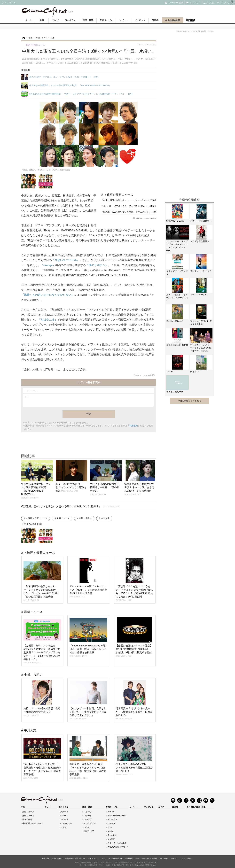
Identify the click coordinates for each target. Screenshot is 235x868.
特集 (204, 807)
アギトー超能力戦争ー (201, 221)
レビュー (124, 20)
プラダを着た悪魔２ (200, 241)
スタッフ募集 (186, 858)
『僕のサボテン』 (97, 265)
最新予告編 (27, 820)
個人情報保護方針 (116, 858)
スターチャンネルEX (117, 843)
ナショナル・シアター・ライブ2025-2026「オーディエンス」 (200, 348)
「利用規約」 (133, 426)
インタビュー (66, 823)
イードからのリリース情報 (146, 858)
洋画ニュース (28, 816)
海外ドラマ (71, 20)
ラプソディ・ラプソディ (177, 272)
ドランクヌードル (199, 295)
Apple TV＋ (113, 820)
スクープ (64, 812)
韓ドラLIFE (89, 831)
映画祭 (155, 20)
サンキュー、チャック (201, 271)
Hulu (110, 827)
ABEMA (111, 812)
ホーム (28, 20)
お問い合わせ (57, 858)
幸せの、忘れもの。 (176, 321)
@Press (174, 858)
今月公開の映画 (173, 20)
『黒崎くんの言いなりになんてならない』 (48, 295)
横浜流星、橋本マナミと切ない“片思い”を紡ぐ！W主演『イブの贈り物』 (70, 506)
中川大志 (105, 518)
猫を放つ (194, 371)
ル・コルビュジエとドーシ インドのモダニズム (177, 298)
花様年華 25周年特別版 (177, 345)
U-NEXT (111, 839)
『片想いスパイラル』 (66, 260)
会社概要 (129, 858)
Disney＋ (112, 823)
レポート (64, 816)
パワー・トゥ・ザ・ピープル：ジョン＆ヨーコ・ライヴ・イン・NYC (177, 246)
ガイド (161, 807)
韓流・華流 (88, 20)
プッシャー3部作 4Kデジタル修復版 (201, 323)
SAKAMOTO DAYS (175, 221)
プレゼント (140, 20)
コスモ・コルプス (175, 392)
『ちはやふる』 (48, 320)
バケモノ (171, 371)
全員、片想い (85, 518)
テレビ (55, 20)
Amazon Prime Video (117, 816)
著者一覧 (45, 858)
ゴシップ (64, 820)
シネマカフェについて (97, 858)
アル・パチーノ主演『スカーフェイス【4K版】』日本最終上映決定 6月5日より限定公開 (143, 206)
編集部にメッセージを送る (146, 218)
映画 (42, 20)
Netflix (110, 831)
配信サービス (106, 20)
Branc (191, 20)
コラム (63, 827)
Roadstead (112, 835)
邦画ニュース (28, 812)
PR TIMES (164, 858)
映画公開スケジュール (32, 823)
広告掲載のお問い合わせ (75, 858)
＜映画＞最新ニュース (118, 195)
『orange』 (48, 265)
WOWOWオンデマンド (118, 847)
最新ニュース (63, 518)
